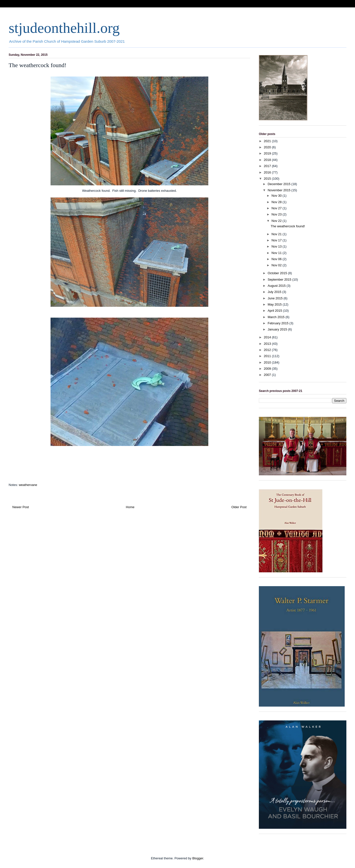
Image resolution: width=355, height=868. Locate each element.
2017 (268, 166)
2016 (268, 172)
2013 (268, 344)
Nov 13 (277, 246)
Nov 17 (277, 240)
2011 (268, 356)
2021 (268, 141)
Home (130, 507)
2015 (268, 179)
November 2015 (280, 190)
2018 (268, 160)
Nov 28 (277, 202)
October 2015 (278, 273)
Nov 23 (277, 214)
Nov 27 (277, 208)
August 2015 (277, 286)
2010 (268, 362)
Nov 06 (277, 259)
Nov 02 (277, 265)
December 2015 (280, 184)
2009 (268, 369)
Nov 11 (277, 253)
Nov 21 (277, 234)
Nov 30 (277, 196)
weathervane (28, 485)
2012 (268, 350)
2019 (268, 153)
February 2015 (279, 323)
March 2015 (277, 317)
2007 (268, 375)
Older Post (239, 507)
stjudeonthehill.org (64, 28)
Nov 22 (277, 221)
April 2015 (275, 311)
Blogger (198, 858)
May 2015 (275, 304)
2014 (268, 337)
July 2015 (275, 292)
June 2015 (276, 298)
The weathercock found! (288, 226)
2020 (268, 147)
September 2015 (280, 280)
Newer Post (21, 507)
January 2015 (278, 329)
